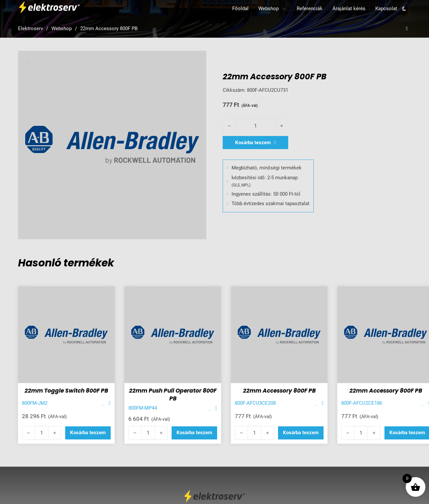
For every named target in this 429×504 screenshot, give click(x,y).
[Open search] (407, 29)
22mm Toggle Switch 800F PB (66, 391)
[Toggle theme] (404, 9)
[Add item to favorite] (103, 403)
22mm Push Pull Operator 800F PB (173, 395)
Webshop (269, 9)
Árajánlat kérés (349, 9)
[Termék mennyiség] (255, 126)
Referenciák (310, 9)
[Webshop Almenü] (284, 9)
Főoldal (240, 9)
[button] (88, 433)
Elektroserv (30, 29)
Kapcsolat (386, 9)
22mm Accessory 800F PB (279, 391)
